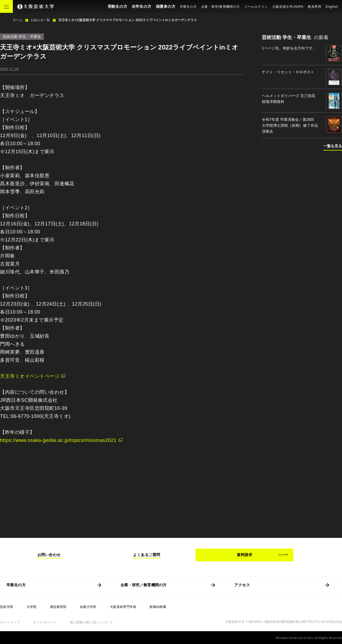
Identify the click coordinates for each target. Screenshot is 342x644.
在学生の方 (142, 6)
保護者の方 (166, 6)
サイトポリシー (45, 622)
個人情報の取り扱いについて (91, 622)
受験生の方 (118, 6)
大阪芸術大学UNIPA (288, 7)
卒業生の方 (188, 7)
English (332, 7)
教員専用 (315, 7)
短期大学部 (88, 607)
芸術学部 (7, 607)
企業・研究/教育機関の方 (221, 7)
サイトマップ (10, 622)
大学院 (32, 607)
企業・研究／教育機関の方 (144, 585)
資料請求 (244, 555)
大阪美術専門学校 (123, 607)
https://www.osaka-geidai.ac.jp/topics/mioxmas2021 (58, 440)
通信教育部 (58, 607)
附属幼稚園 (158, 607)
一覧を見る (333, 146)
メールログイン (256, 7)
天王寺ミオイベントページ (30, 376)
